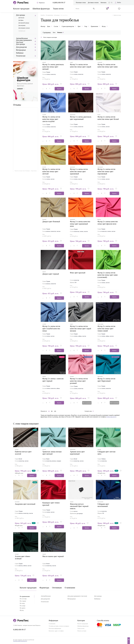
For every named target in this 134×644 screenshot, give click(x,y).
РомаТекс (43, 15)
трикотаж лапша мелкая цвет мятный (52, 453)
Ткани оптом (58, 9)
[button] (61, 84)
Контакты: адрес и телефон (56, 631)
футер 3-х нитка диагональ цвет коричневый (81, 118)
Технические (21, 56)
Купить (59, 89)
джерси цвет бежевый (51, 221)
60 (49, 411)
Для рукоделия (21, 47)
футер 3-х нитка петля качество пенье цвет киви (108, 66)
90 (52, 411)
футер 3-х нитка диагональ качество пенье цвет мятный (53, 67)
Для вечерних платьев (24, 28)
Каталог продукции (21, 9)
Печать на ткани (82, 631)
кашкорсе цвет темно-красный (51, 504)
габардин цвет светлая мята (106, 453)
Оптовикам (57, 588)
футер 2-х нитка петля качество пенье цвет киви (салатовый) (108, 275)
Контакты (103, 3)
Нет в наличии (87, 403)
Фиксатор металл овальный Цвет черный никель (79, 506)
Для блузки (21, 18)
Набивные (20, 53)
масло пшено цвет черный (53, 556)
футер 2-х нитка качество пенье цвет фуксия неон (108, 223)
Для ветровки (22, 25)
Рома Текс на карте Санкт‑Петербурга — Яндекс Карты (26, 171)
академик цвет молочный (25, 504)
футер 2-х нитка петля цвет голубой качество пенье (51, 328)
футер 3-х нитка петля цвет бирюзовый (106, 380)
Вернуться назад (117, 15)
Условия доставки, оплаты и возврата (59, 626)
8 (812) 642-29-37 (111, 417)
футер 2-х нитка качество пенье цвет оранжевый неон (80, 224)
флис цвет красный (78, 273)
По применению (49, 15)
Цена (54, 32)
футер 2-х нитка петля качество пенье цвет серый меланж (81, 328)
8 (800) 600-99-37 (59, 3)
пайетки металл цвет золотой (23, 453)
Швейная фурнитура (41, 9)
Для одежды (21, 15)
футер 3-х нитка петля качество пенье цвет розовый (79, 381)
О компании (70, 588)
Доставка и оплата (93, 3)
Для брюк (21, 20)
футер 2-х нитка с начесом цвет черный (53, 380)
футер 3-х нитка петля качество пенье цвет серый (81, 66)
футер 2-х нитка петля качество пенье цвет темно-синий (106, 328)
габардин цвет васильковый (103, 505)
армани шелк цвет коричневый (77, 453)
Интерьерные (21, 50)
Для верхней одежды (24, 23)
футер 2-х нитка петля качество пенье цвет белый (108, 118)
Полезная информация (55, 628)
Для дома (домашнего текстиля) (24, 41)
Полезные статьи (81, 3)
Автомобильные (22, 38)
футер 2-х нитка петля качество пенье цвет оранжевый (79, 171)
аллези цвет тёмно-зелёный (23, 557)
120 (55, 411)
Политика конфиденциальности (20, 641)
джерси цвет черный (51, 274)
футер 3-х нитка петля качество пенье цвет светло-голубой (51, 119)
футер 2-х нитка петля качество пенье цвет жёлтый (51, 171)
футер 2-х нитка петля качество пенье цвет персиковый (106, 171)
